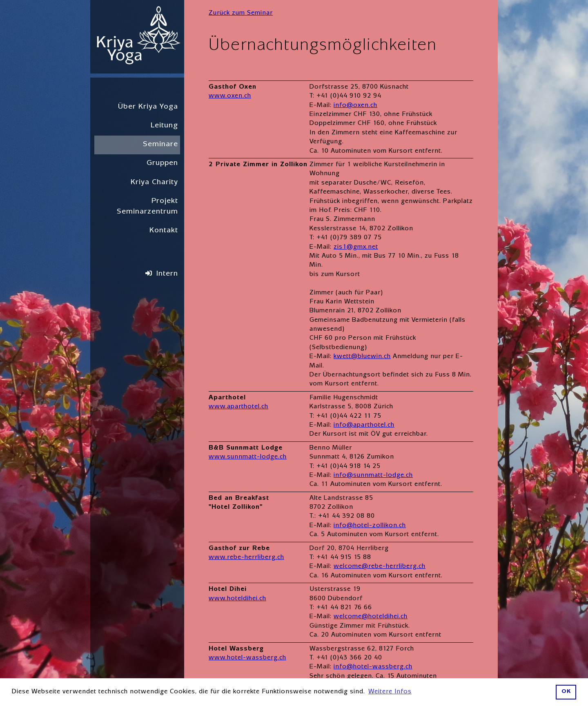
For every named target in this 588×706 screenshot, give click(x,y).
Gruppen (162, 164)
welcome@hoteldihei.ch (371, 617)
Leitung (164, 126)
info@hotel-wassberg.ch (373, 667)
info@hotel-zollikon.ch (370, 526)
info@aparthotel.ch (364, 425)
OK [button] (566, 692)
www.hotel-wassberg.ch (247, 658)
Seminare (160, 145)
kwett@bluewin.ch (362, 357)
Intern (167, 274)
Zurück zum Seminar (241, 13)
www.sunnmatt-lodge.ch (248, 457)
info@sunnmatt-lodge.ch (373, 476)
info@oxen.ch (355, 106)
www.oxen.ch (230, 96)
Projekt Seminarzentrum (147, 207)
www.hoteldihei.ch (237, 599)
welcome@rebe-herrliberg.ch (380, 567)
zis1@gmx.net (356, 247)
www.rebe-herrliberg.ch (246, 558)
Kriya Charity (154, 183)
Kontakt (164, 231)
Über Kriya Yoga (148, 107)
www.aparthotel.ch (238, 407)
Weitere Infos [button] (390, 692)
